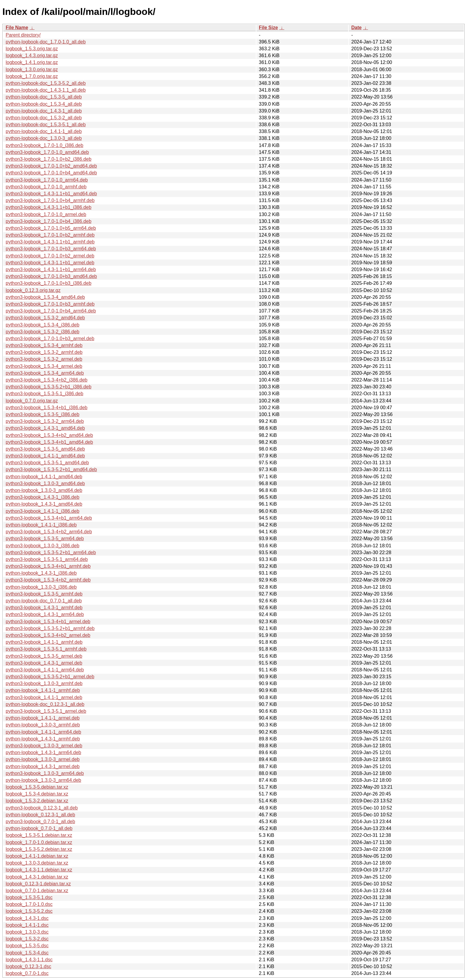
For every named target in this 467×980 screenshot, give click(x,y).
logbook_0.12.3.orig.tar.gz (33, 290)
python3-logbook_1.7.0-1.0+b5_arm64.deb (51, 228)
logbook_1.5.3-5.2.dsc (29, 911)
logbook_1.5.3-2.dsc (27, 939)
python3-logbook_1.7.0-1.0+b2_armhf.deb (50, 235)
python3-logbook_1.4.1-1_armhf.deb (44, 642)
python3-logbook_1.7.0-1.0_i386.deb (45, 145)
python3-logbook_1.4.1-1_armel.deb (44, 697)
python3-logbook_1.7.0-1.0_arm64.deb (47, 180)
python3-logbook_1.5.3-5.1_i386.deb (45, 394)
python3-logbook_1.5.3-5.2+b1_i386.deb (49, 387)
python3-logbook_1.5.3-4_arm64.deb (45, 373)
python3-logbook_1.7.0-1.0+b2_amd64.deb (51, 166)
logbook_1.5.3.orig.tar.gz (32, 49)
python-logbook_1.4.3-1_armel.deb (43, 766)
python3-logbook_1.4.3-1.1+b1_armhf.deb (50, 242)
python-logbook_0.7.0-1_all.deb (39, 828)
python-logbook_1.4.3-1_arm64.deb (43, 752)
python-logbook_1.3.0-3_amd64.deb (44, 490)
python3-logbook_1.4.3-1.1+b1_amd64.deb (51, 194)
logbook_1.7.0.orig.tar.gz (32, 76)
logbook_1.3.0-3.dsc (27, 932)
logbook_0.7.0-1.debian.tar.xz (37, 891)
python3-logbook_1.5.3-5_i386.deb (42, 414)
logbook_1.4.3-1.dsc (27, 918)
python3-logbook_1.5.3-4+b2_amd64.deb (49, 435)
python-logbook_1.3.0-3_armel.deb (43, 759)
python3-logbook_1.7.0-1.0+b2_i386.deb (49, 159)
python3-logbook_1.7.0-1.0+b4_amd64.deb (51, 173)
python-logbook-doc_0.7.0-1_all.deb (44, 601)
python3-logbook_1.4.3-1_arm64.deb (45, 614)
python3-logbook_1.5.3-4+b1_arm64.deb (49, 518)
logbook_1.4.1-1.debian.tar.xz (37, 856)
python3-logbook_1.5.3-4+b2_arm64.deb (49, 532)
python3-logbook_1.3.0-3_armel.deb (44, 746)
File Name (17, 28)
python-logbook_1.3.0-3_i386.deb (41, 587)
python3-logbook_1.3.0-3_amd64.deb (45, 483)
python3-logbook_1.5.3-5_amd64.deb (45, 449)
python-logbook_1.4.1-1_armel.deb (43, 718)
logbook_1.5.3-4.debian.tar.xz (37, 794)
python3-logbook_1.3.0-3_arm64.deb (45, 773)
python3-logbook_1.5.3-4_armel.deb (44, 366)
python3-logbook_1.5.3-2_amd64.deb (45, 318)
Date (356, 28)
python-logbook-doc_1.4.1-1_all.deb (44, 131)
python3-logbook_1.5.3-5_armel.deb (44, 656)
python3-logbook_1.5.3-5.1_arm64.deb (47, 559)
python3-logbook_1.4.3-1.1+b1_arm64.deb (51, 269)
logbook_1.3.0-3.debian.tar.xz (37, 863)
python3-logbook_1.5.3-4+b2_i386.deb (46, 380)
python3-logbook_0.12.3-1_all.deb (42, 808)
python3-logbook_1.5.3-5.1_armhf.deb (46, 649)
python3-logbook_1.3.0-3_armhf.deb (44, 683)
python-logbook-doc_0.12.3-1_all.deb (45, 704)
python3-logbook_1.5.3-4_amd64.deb (45, 297)
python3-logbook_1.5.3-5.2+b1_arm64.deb (51, 552)
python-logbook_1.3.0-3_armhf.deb (43, 725)
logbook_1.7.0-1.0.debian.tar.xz (39, 842)
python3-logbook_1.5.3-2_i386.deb (42, 332)
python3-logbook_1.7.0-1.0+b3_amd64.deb (51, 276)
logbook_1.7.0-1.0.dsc (29, 904)
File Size (268, 28)
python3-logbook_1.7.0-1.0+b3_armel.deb (50, 339)
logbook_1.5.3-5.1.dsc (29, 897)
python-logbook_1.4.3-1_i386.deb (41, 573)
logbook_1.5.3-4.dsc (27, 953)
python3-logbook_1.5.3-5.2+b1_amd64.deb (51, 469)
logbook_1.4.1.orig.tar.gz (32, 62)
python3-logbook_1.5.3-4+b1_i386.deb (46, 408)
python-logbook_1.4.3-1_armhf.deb (43, 739)
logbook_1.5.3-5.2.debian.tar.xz (39, 849)
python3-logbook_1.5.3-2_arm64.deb (45, 421)
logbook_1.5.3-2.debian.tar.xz (37, 801)
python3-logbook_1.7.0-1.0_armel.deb (46, 214)
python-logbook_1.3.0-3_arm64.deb (43, 780)
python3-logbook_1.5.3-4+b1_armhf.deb (48, 566)
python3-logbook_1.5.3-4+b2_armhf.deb (48, 580)
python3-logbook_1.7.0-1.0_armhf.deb (46, 187)
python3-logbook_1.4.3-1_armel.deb (44, 663)
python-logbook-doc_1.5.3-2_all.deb (44, 118)
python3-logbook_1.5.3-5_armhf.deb (44, 594)
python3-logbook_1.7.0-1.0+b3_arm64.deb (51, 249)
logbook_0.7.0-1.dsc (27, 973)
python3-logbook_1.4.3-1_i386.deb (42, 497)
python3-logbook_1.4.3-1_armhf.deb (44, 608)
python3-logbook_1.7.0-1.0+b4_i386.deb (49, 221)
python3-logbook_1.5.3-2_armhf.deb (44, 352)
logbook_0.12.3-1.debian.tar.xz (38, 884)
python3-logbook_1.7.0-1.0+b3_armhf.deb (50, 304)
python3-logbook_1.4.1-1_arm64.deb (45, 670)
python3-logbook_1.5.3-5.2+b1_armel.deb (50, 677)
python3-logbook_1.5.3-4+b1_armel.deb (48, 622)
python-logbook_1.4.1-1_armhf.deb (43, 690)
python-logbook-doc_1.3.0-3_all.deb (44, 138)
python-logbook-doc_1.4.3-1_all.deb (44, 111)
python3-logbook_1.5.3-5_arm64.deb (45, 539)
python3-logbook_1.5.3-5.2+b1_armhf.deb (50, 628)
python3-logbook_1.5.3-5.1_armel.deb (46, 711)
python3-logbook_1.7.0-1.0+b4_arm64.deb (51, 311)
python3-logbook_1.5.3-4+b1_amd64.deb (49, 442)
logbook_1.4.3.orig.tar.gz (32, 56)
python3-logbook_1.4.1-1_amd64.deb (45, 456)
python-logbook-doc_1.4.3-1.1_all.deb (46, 90)
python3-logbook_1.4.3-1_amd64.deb (45, 428)
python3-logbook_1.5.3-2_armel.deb (44, 359)
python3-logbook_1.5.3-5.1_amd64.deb (47, 463)
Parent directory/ (23, 35)
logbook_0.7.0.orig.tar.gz (32, 401)
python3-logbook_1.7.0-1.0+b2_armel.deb (50, 256)
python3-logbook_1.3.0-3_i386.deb (42, 546)
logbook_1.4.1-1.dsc (27, 925)
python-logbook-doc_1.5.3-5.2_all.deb (46, 83)
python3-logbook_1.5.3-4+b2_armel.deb (48, 635)
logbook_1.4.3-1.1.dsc (29, 960)
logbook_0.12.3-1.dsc (28, 966)
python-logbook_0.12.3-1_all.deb (40, 815)
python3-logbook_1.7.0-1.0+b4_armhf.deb (50, 200)
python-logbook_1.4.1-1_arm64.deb (43, 732)
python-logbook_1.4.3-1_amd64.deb (44, 504)
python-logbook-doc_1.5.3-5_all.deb (44, 97)
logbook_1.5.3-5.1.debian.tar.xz (39, 835)
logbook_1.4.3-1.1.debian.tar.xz (39, 870)
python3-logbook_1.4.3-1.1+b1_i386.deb (49, 207)
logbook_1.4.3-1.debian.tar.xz (37, 877)
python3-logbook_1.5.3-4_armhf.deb (44, 345)
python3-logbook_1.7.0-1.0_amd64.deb (47, 152)
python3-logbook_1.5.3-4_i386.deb (42, 325)
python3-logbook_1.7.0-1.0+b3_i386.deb (49, 283)
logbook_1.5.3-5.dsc (27, 946)
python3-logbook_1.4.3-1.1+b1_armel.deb (50, 263)
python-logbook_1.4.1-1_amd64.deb (44, 477)
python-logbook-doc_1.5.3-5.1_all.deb (46, 125)
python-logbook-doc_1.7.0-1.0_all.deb (46, 42)
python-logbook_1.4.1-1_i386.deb (41, 525)
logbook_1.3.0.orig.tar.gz (32, 69)
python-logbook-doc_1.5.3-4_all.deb (44, 104)
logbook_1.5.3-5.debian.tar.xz (37, 787)
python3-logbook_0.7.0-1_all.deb (40, 822)
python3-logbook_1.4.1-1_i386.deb (42, 511)
